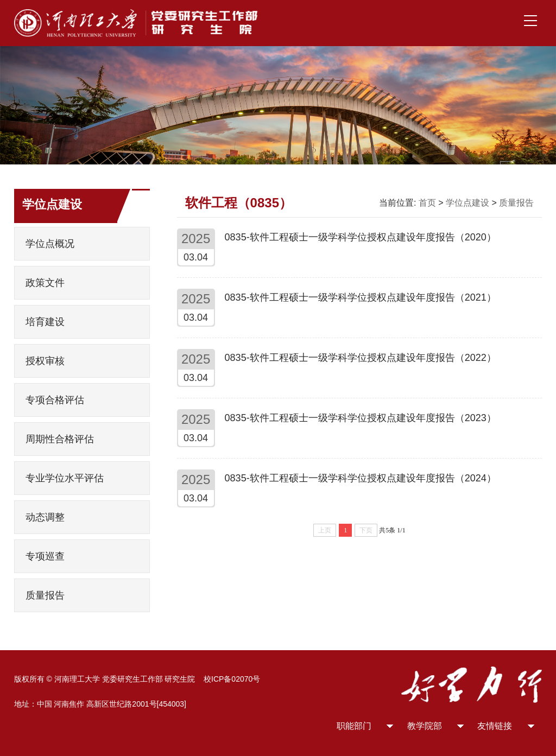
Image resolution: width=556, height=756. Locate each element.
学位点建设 (467, 203)
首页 (427, 203)
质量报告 (45, 595)
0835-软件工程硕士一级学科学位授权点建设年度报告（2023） (361, 418)
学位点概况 (50, 244)
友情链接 (495, 726)
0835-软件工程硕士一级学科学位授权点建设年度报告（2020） (361, 237)
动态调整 (45, 517)
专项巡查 (45, 556)
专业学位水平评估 (65, 478)
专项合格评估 (55, 400)
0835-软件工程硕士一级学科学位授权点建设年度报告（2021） (361, 297)
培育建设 (45, 322)
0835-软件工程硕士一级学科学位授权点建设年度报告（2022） (361, 358)
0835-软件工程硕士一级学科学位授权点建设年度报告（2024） (361, 478)
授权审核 (45, 361)
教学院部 (425, 726)
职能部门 (354, 726)
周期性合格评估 (60, 439)
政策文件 (45, 283)
